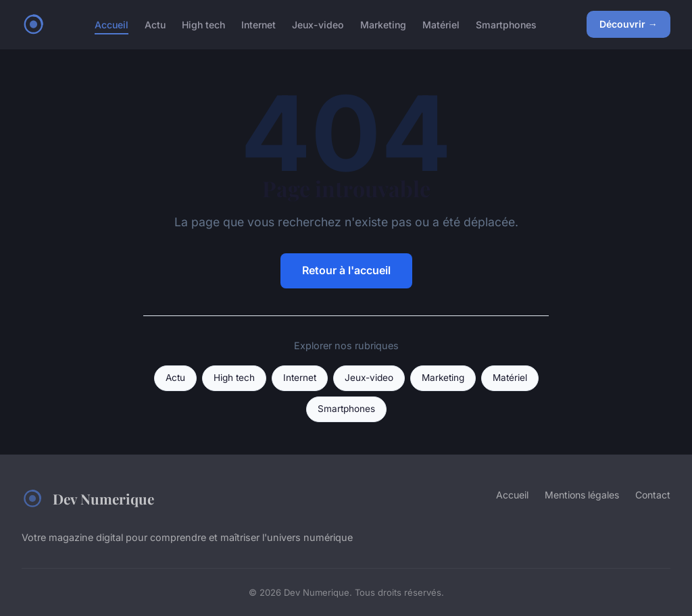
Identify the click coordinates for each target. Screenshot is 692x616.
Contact (653, 495)
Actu (155, 24)
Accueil (112, 24)
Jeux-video (318, 24)
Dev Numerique (88, 498)
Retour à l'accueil (346, 270)
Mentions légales (582, 495)
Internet (258, 24)
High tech (203, 24)
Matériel (441, 24)
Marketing (383, 24)
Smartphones (506, 24)
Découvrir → (628, 24)
